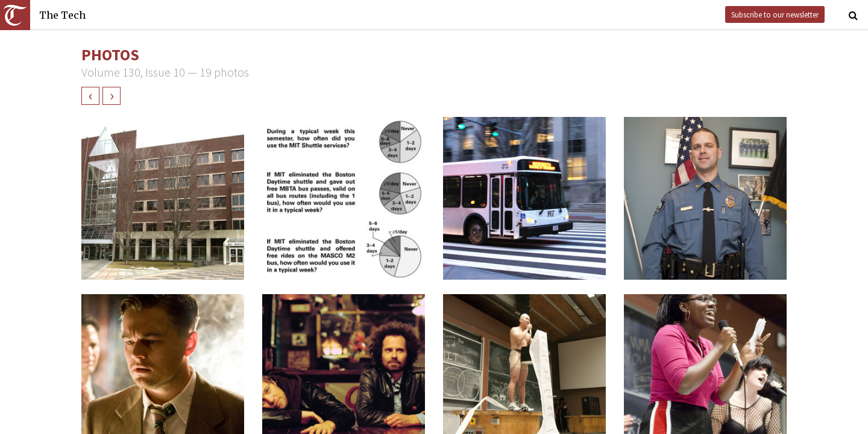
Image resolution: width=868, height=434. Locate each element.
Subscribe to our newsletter (775, 14)
